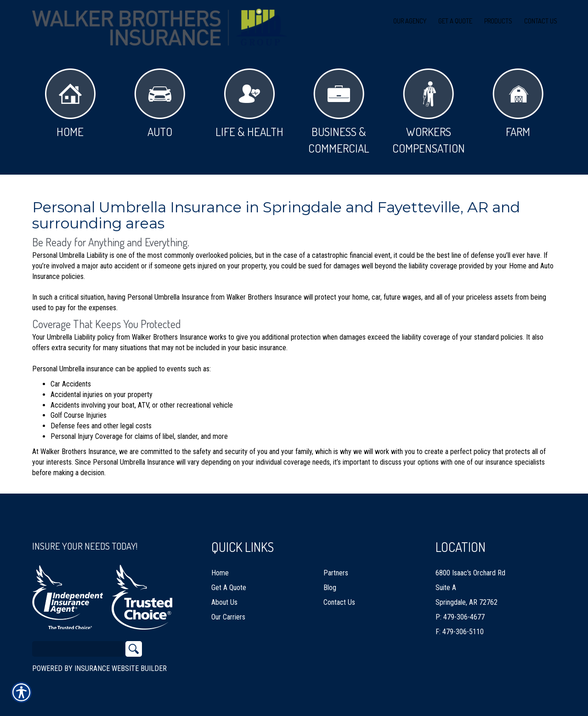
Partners (336, 569)
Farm (518, 104)
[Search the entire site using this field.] (78, 645)
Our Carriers (228, 613)
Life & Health (249, 104)
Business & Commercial (339, 112)
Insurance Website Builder (121, 664)
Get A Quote (229, 583)
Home (70, 104)
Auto (160, 104)
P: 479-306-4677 (460, 613)
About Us (224, 598)
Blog (330, 583)
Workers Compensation (429, 112)
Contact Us (339, 598)
